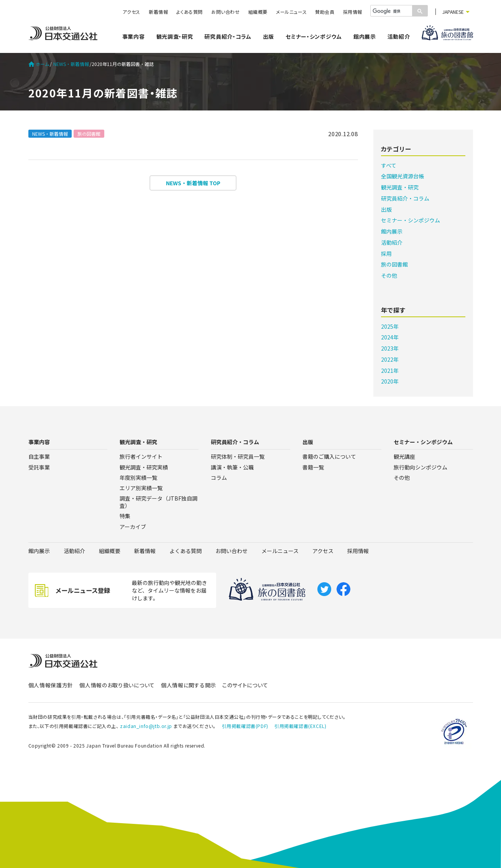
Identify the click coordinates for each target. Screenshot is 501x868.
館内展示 (365, 36)
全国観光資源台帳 (402, 176)
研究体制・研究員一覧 (238, 456)
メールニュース (291, 12)
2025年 (390, 326)
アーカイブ (133, 527)
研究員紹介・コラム (228, 36)
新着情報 (158, 12)
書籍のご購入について (329, 456)
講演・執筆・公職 (232, 467)
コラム (219, 478)
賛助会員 (325, 12)
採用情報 (353, 12)
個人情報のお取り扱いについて (117, 685)
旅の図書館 (89, 134)
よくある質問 (190, 12)
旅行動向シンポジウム (421, 467)
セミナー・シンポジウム (314, 36)
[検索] (391, 11)
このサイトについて (245, 685)
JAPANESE (453, 12)
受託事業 (39, 467)
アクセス (131, 12)
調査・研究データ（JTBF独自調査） (159, 502)
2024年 (390, 337)
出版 (269, 36)
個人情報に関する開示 (189, 685)
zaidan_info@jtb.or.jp (146, 726)
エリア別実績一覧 (141, 488)
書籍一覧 (313, 467)
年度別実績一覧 (138, 478)
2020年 (390, 381)
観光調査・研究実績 (144, 467)
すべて (389, 165)
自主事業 (39, 456)
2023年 (390, 348)
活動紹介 (399, 36)
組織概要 (258, 12)
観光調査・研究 (175, 36)
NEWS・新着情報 (71, 64)
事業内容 (134, 36)
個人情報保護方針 (51, 685)
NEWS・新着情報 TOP (193, 183)
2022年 (390, 359)
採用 (386, 254)
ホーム (39, 64)
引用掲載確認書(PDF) (245, 726)
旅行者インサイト (141, 456)
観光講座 (404, 456)
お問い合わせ (226, 12)
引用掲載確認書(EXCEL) (300, 726)
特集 (125, 516)
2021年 (390, 371)
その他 (389, 275)
